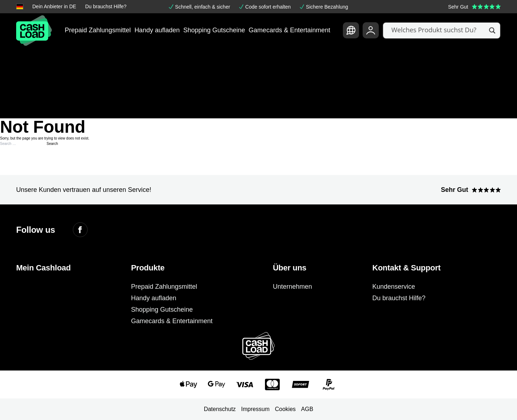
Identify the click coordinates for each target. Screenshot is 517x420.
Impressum (255, 409)
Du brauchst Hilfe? (106, 6)
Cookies (285, 409)
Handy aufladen (157, 30)
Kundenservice (394, 287)
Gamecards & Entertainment (290, 30)
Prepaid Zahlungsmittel (98, 30)
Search (52, 144)
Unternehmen (292, 287)
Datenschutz (220, 409)
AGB (307, 409)
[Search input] (438, 30)
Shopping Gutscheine (214, 30)
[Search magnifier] (492, 30)
